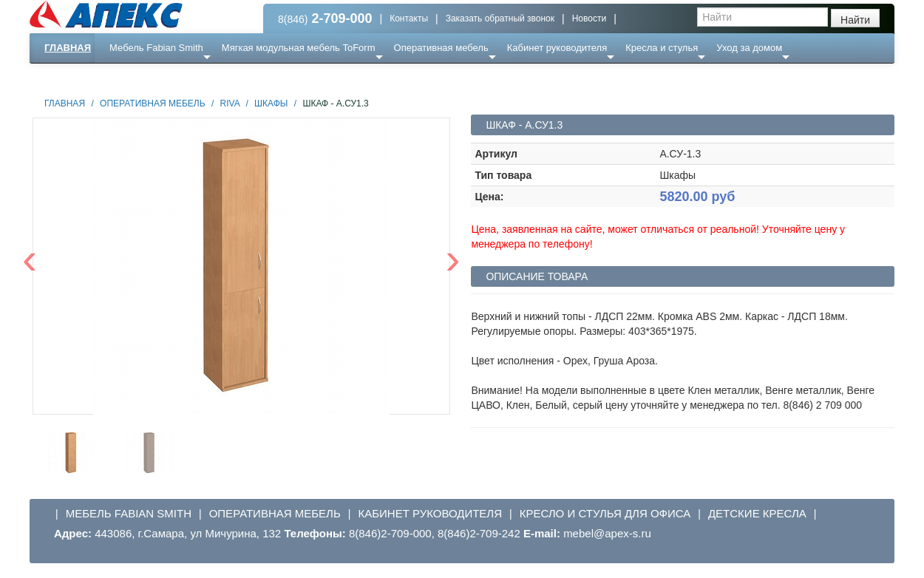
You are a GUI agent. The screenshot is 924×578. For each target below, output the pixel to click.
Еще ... (133, 77)
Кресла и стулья (662, 48)
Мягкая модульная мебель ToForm (299, 48)
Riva (230, 103)
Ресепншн (190, 77)
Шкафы (271, 103)
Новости (589, 18)
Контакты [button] (409, 18)
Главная (68, 48)
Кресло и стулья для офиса (605, 513)
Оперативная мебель (441, 48)
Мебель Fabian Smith (156, 48)
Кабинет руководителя (557, 48)
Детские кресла (757, 513)
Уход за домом (749, 48)
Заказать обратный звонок (500, 18)
